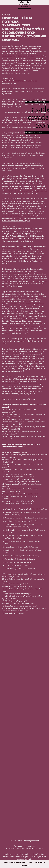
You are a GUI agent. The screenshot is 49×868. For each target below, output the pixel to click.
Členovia (21, 863)
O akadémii (10, 863)
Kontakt (25, 866)
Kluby (29, 863)
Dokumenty (39, 863)
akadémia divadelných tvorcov (25, 4)
